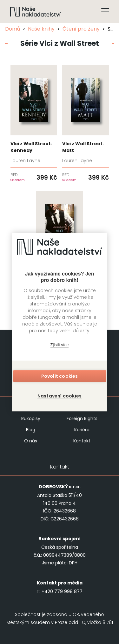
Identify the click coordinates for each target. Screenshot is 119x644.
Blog (31, 430)
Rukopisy (31, 419)
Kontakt (82, 441)
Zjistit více (60, 345)
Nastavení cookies (60, 396)
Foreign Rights (82, 419)
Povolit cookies (60, 376)
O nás (31, 441)
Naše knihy (41, 29)
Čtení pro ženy (81, 29)
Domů (13, 29)
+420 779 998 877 (62, 591)
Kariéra (82, 430)
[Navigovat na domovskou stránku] (36, 11)
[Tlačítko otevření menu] (105, 11)
